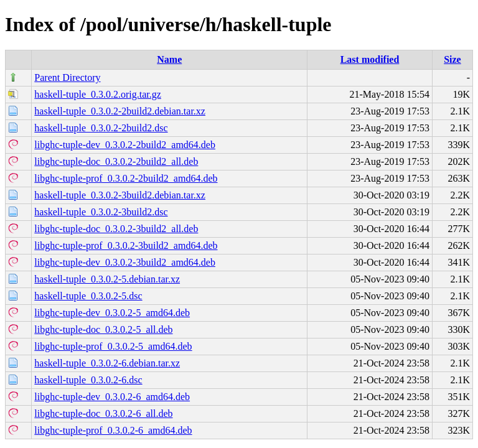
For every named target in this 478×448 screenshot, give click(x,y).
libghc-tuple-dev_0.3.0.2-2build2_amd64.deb (125, 145)
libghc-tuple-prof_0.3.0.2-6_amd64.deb (113, 430)
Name (169, 59)
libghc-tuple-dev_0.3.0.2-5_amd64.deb (112, 313)
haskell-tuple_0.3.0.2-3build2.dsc (101, 212)
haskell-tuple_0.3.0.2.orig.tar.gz (98, 94)
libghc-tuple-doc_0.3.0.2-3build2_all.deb (116, 229)
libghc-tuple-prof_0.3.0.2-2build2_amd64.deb (126, 178)
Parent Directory (67, 77)
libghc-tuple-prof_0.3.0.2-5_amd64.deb (113, 346)
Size (452, 59)
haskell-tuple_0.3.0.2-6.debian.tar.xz (107, 363)
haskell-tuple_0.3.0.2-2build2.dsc (101, 128)
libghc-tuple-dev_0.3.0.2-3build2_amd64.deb (125, 262)
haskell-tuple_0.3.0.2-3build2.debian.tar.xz (120, 195)
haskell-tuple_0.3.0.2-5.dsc (88, 296)
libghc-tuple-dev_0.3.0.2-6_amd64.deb (112, 397)
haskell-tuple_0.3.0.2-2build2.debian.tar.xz (120, 111)
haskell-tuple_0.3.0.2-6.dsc (88, 380)
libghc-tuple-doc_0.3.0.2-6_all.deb (103, 413)
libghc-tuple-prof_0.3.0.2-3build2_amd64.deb (126, 245)
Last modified (370, 59)
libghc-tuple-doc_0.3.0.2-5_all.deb (103, 329)
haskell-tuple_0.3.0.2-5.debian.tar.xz (107, 279)
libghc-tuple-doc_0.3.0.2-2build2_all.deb (116, 161)
